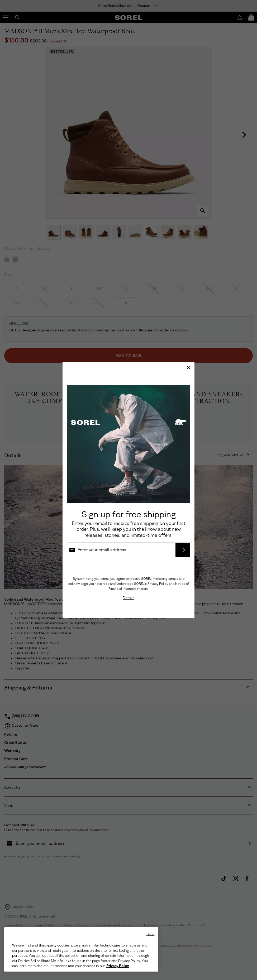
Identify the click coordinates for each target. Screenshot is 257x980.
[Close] (189, 368)
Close (151, 934)
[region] (81, 949)
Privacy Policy (158, 584)
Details (128, 598)
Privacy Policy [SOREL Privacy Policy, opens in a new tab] (118, 966)
